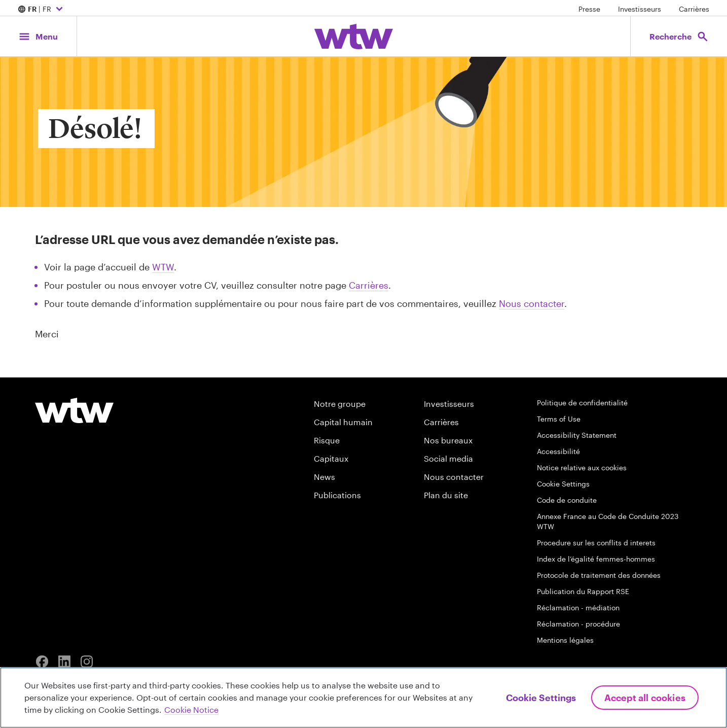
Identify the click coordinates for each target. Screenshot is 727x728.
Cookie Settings (563, 484)
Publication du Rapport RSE (583, 591)
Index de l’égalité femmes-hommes (596, 559)
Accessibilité (558, 451)
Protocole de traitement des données (599, 575)
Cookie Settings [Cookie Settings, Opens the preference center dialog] (541, 698)
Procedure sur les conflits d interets (596, 543)
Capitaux (331, 458)
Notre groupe (340, 404)
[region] (363, 698)
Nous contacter (532, 303)
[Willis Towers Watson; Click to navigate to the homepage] (354, 37)
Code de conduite (567, 500)
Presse (589, 9)
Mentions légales (565, 640)
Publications (337, 495)
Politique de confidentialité (582, 403)
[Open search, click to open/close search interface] (678, 36)
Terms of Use (559, 419)
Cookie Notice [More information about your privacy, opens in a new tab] (191, 709)
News (324, 477)
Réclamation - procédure (578, 624)
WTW (163, 267)
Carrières (694, 9)
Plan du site (446, 495)
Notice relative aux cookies (582, 467)
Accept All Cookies (645, 698)
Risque (327, 440)
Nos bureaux (448, 440)
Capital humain (343, 422)
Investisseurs (640, 9)
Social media (448, 458)
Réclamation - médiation (578, 608)
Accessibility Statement (577, 435)
